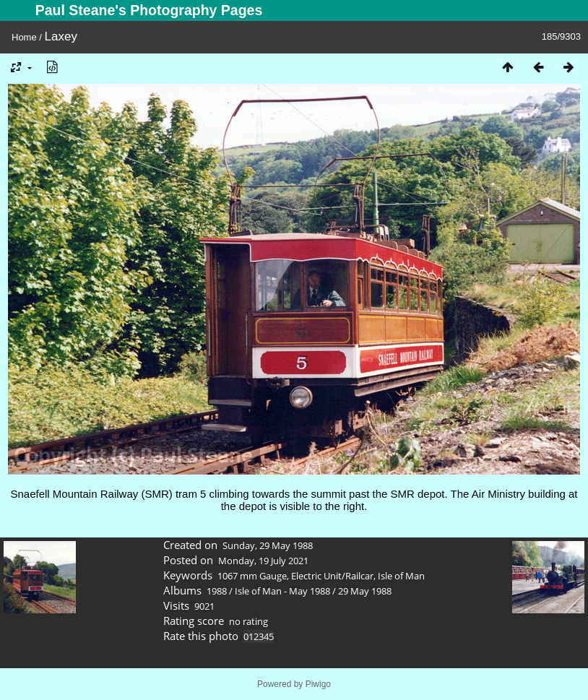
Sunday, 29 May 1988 (268, 545)
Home (24, 37)
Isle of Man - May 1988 (282, 591)
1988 (217, 591)
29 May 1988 (365, 591)
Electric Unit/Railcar (332, 576)
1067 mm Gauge (252, 576)
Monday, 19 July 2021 (263, 561)
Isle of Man (401, 576)
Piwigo (318, 684)
